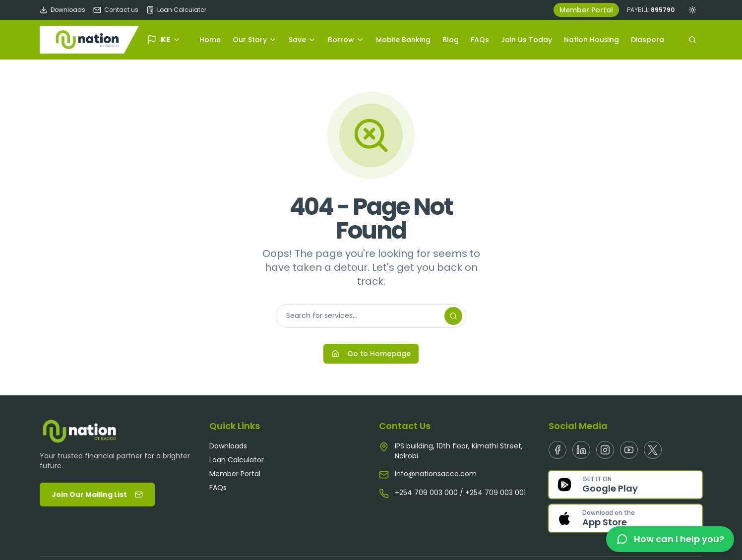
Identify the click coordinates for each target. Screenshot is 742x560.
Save (302, 40)
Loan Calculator (176, 10)
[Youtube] (629, 450)
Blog (451, 40)
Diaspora (648, 40)
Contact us (116, 10)
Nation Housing (591, 40)
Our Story (255, 40)
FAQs (480, 40)
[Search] (453, 316)
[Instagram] (605, 450)
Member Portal (586, 10)
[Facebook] (557, 450)
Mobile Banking (403, 40)
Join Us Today (526, 40)
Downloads (62, 10)
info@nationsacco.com (436, 474)
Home (210, 40)
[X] (653, 450)
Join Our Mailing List (97, 495)
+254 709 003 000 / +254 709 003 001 (460, 493)
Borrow (346, 40)
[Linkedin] (581, 450)
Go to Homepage (371, 354)
